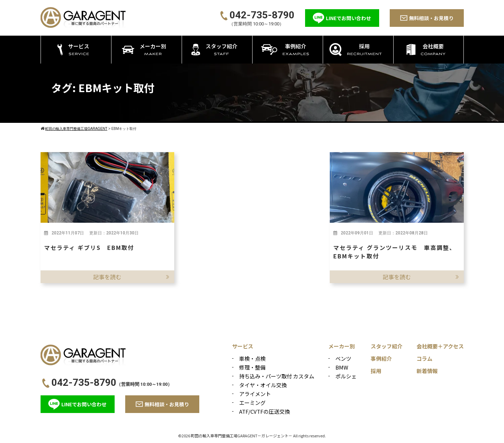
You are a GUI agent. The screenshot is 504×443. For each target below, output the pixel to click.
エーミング (252, 403)
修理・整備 (252, 367)
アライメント (255, 394)
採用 (376, 371)
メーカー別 (342, 346)
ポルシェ (346, 376)
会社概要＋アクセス (440, 346)
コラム (424, 358)
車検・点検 (252, 358)
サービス (243, 346)
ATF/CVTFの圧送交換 (265, 411)
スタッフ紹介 (387, 346)
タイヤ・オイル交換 (263, 385)
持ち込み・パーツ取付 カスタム (277, 376)
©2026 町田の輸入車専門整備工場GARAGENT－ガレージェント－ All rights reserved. (252, 436)
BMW (342, 367)
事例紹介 (381, 358)
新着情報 (427, 371)
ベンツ (343, 358)
